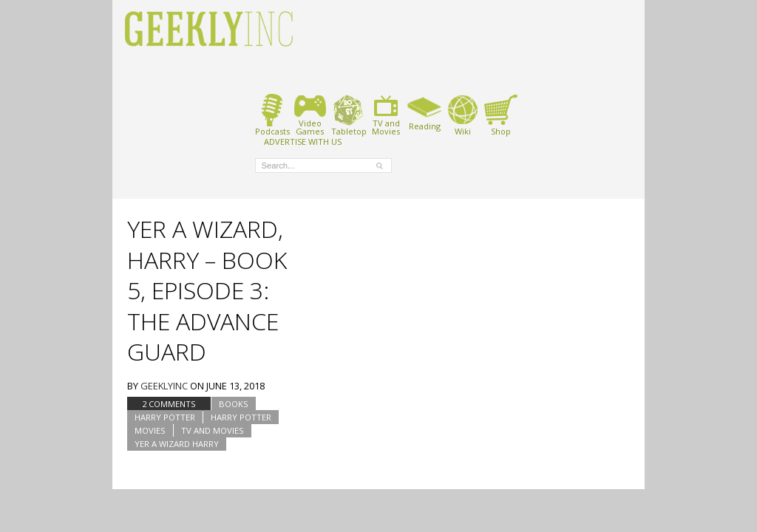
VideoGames (310, 115)
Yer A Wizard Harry (177, 444)
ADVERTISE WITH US (303, 141)
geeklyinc (164, 386)
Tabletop (349, 115)
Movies (150, 430)
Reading (425, 112)
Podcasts (272, 115)
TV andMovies (386, 115)
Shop (501, 115)
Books (234, 404)
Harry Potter (165, 417)
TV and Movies (213, 430)
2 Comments (169, 404)
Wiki (463, 115)
